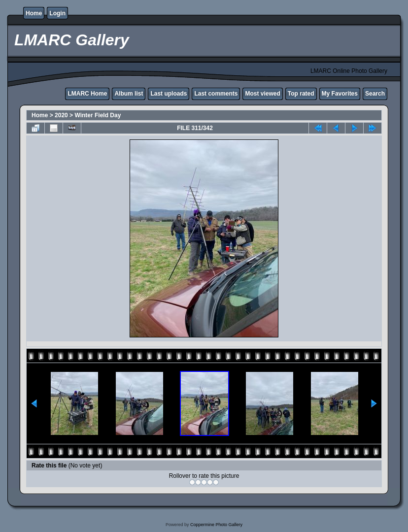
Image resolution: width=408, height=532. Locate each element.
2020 (61, 115)
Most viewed (262, 94)
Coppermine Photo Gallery (216, 525)
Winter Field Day (98, 115)
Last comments (216, 94)
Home (34, 13)
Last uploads (169, 94)
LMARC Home (87, 94)
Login (57, 13)
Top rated (301, 94)
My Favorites (340, 94)
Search (375, 94)
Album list (129, 94)
